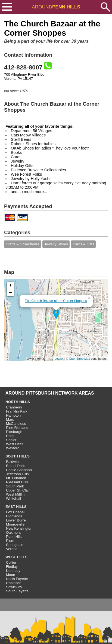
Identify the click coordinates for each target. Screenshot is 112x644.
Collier (11, 562)
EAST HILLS (16, 507)
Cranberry (14, 407)
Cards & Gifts (83, 244)
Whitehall (13, 498)
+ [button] (10, 285)
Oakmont (13, 532)
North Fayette (17, 579)
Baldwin (12, 462)
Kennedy (13, 571)
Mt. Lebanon (16, 478)
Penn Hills (14, 537)
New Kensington (19, 528)
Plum (10, 541)
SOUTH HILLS (18, 456)
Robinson (14, 583)
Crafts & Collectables (23, 244)
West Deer (15, 444)
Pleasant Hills (17, 482)
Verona (12, 549)
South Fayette (17, 591)
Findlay (12, 567)
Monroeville (15, 524)
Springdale (15, 545)
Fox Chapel (15, 512)
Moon (10, 575)
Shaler (11, 440)
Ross (10, 436)
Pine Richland (17, 428)
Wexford (13, 448)
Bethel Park (15, 466)
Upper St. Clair (18, 490)
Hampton (13, 415)
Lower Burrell (17, 520)
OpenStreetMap (80, 359)
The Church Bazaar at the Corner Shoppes (56, 301)
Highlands (14, 516)
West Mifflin (15, 494)
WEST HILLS (16, 557)
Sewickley (14, 587)
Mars (10, 419)
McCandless (16, 424)
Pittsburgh (14, 432)
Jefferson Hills (17, 474)
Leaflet (59, 359)
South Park (15, 486)
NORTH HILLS (18, 402)
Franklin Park (17, 411)
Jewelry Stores (56, 244)
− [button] (10, 293)
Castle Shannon (19, 470)
